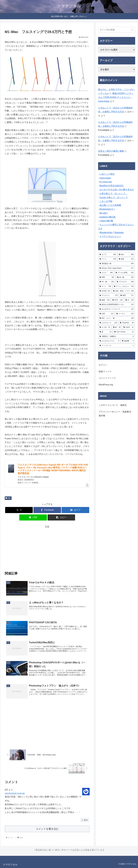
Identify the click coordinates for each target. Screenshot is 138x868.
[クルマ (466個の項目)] (106, 273)
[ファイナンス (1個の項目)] (117, 346)
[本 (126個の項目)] (130, 300)
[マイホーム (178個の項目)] (109, 296)
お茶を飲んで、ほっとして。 (113, 194)
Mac (8, 498)
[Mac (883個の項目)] (126, 255)
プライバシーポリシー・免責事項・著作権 (116, 414)
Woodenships (106, 233)
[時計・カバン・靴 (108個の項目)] (117, 318)
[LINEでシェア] (33, 517)
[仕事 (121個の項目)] (107, 314)
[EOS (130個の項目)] (117, 300)
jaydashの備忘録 (107, 217)
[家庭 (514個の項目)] (126, 259)
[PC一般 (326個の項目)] (107, 282)
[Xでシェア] (19, 510)
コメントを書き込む (47, 829)
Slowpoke (119, 233)
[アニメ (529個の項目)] (108, 259)
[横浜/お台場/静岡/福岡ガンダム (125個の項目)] (117, 305)
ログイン (103, 365)
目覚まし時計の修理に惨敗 (111, 151)
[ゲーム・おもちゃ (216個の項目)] (124, 286)
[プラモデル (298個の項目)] (125, 282)
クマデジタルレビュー (110, 236)
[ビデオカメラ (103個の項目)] (108, 323)
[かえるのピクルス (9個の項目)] (109, 341)
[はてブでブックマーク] (75, 510)
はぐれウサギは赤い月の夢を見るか (117, 190)
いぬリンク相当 (107, 174)
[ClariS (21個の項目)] (128, 327)
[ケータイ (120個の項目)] (125, 314)
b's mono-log (106, 182)
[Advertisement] (47, 548)
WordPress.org (106, 385)
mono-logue (105, 178)
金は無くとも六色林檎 (110, 205)
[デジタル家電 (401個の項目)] (125, 273)
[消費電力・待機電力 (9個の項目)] (117, 337)
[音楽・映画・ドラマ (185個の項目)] (123, 291)
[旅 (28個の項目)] (117, 327)
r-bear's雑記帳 (106, 221)
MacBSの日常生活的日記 (112, 186)
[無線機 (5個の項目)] (128, 341)
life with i (104, 213)
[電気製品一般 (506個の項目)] (117, 264)
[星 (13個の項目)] (105, 332)
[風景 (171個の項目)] (127, 296)
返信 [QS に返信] (85, 820)
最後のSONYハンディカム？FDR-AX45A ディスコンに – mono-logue (116, 97)
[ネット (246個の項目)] (105, 286)
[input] (117, 30)
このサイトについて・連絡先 (113, 405)
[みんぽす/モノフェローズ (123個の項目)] (117, 309)
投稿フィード (105, 372)
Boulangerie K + (107, 209)
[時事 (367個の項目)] (107, 277)
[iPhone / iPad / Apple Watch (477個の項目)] (117, 268)
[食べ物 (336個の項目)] (125, 277)
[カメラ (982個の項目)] (108, 255)
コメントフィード (107, 378)
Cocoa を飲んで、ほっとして (114, 197)
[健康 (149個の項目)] (105, 300)
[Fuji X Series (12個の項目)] (124, 332)
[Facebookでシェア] (47, 510)
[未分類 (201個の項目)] (105, 291)
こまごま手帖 (106, 201)
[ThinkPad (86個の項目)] (127, 323)
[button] (61, 517)
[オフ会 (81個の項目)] (105, 327)
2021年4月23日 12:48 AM (15, 793)
